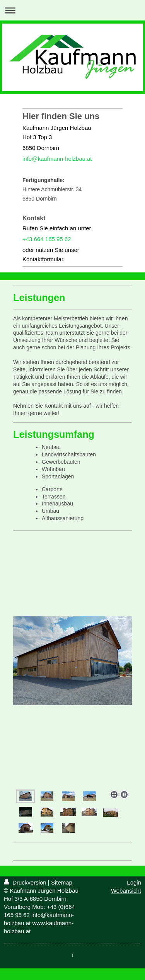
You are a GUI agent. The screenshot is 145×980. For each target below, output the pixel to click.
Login (134, 882)
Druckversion (26, 882)
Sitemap (62, 882)
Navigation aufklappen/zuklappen (72, 10)
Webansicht (126, 891)
